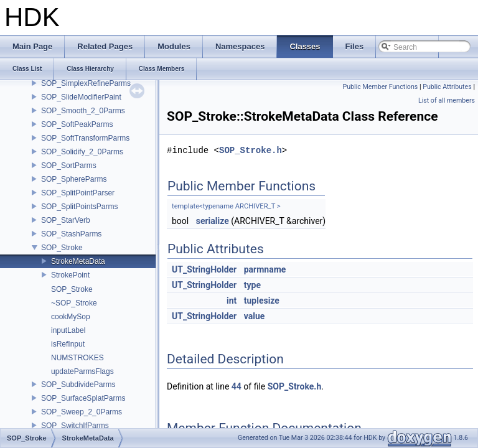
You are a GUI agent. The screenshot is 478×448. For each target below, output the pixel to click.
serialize (213, 221)
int (232, 301)
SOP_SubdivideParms (78, 385)
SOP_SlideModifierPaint (81, 97)
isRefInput (68, 344)
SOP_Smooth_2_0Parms (83, 111)
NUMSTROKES (77, 358)
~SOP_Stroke (74, 303)
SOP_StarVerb (66, 220)
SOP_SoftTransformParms (85, 138)
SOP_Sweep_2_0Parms (82, 412)
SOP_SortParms (69, 166)
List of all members (447, 100)
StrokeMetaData (78, 261)
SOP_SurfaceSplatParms (83, 398)
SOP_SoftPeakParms (77, 124)
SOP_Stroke (62, 248)
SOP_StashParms (71, 234)
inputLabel (68, 330)
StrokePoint (70, 275)
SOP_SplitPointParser (78, 193)
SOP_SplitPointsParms (79, 207)
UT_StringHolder (204, 269)
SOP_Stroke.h (251, 150)
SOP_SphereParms (74, 179)
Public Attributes (447, 87)
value (255, 316)
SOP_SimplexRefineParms (86, 83)
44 (237, 386)
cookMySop (71, 317)
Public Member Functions (381, 87)
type (252, 285)
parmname (265, 269)
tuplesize (262, 301)
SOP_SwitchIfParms (75, 426)
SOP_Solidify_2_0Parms (82, 152)
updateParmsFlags (82, 371)
